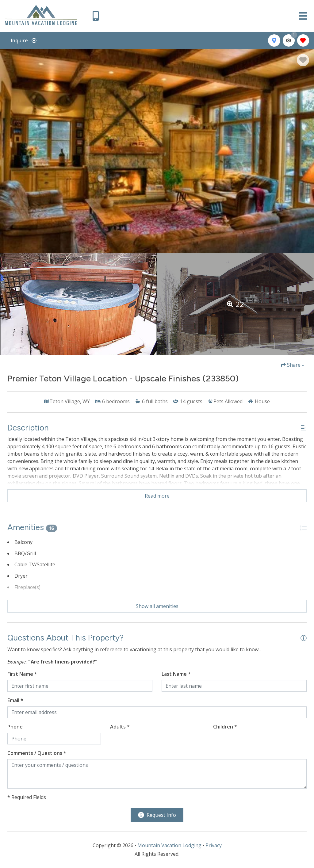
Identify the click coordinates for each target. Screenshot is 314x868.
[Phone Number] (96, 16)
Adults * (120, 727)
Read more (157, 496)
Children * (225, 727)
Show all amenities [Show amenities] (157, 606)
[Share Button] (293, 365)
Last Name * (176, 674)
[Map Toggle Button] (274, 40)
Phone (15, 727)
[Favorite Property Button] (303, 60)
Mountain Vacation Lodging (169, 845)
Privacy (214, 845)
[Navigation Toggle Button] (303, 16)
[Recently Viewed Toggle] (289, 40)
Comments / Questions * (37, 753)
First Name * (22, 674)
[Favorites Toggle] (303, 40)
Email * (15, 700)
